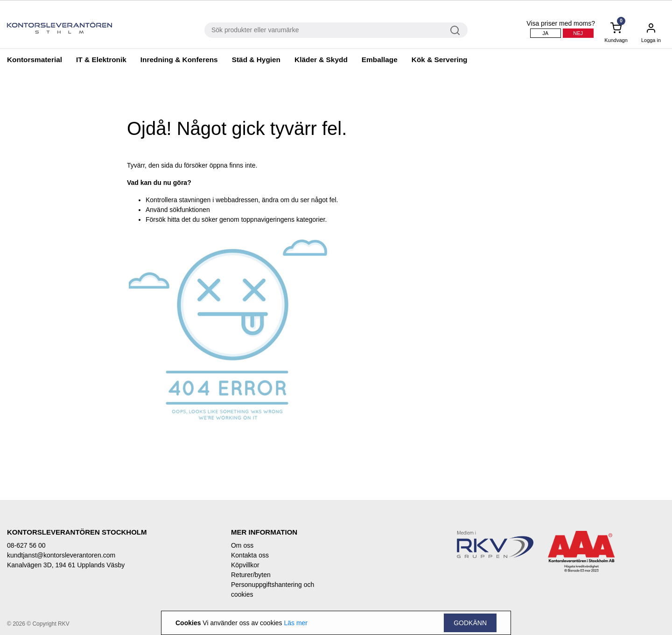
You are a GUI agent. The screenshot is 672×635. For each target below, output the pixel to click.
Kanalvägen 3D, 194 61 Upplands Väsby (66, 565)
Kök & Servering (440, 60)
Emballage (380, 60)
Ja (545, 33)
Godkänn (470, 623)
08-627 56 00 (26, 545)
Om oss (242, 545)
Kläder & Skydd (321, 60)
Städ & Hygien (256, 60)
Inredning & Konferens (179, 60)
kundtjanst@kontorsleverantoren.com (61, 555)
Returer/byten (251, 575)
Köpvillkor (245, 565)
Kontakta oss (250, 555)
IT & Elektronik (101, 60)
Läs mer (296, 623)
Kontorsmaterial (35, 60)
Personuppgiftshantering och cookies (273, 589)
